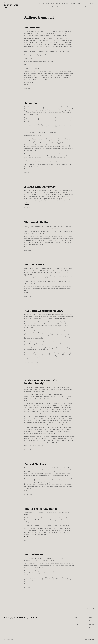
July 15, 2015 (27, 540)
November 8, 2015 (28, 450)
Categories (91, 7)
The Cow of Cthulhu (36, 222)
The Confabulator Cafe (11, 5)
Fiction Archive (78, 3)
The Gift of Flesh (34, 264)
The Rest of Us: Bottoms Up (41, 509)
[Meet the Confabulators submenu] (67, 7)
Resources (72, 7)
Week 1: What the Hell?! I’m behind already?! (41, 382)
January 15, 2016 (28, 250)
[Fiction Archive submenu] (83, 3)
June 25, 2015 (27, 588)
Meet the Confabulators (59, 7)
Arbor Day (31, 103)
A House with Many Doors (40, 187)
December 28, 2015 (28, 296)
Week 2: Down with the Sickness (44, 311)
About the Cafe (42, 3)
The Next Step (33, 27)
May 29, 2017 (27, 172)
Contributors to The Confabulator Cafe (60, 3)
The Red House (34, 554)
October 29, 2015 (28, 494)
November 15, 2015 (28, 366)
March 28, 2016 (28, 208)
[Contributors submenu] (94, 3)
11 (9, 608)
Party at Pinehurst (36, 464)
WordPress (92, 639)
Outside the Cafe (81, 7)
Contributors (89, 3)
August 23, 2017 (28, 88)
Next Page (90, 608)
